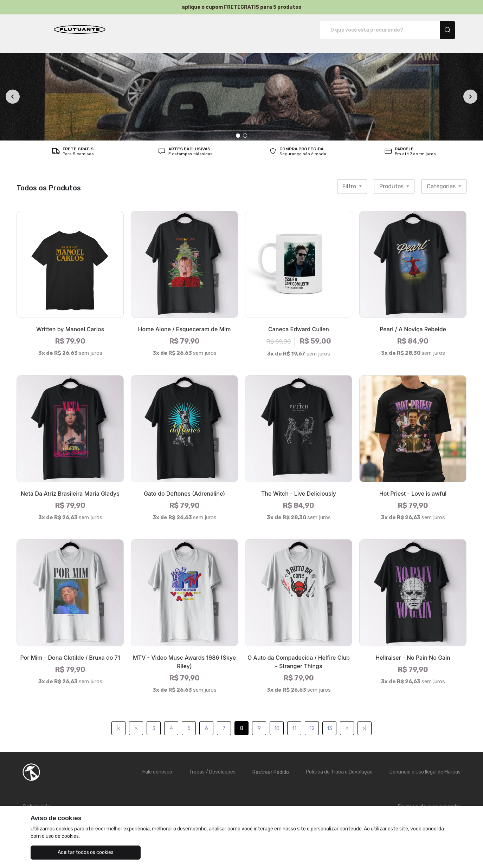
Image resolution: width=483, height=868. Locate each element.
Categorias (442, 179)
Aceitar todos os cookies (66, 852)
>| (365, 721)
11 (294, 721)
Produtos (392, 179)
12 (312, 721)
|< (118, 721)
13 (330, 721)
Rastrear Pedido (271, 765)
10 (277, 721)
